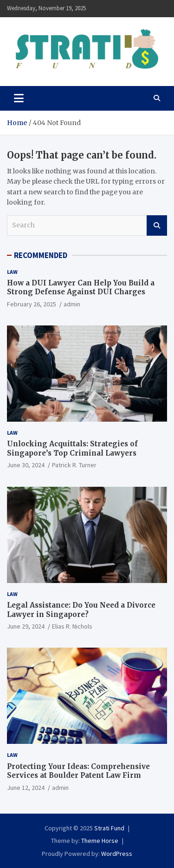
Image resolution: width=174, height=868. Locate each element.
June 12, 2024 (26, 788)
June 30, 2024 (26, 465)
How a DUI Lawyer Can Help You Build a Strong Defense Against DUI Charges (81, 288)
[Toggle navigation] (19, 98)
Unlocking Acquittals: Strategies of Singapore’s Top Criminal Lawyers (72, 448)
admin (72, 304)
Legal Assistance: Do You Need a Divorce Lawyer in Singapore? (81, 610)
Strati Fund (109, 828)
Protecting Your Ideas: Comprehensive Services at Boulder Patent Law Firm (78, 771)
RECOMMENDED (41, 255)
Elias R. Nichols (72, 626)
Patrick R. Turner (74, 465)
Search (157, 225)
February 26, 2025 (32, 304)
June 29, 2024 (26, 626)
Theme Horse (100, 841)
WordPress (117, 854)
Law (12, 272)
